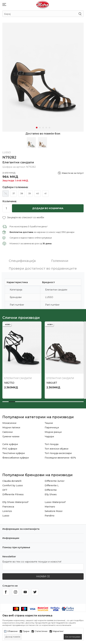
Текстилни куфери (14, 452)
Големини (60, 260)
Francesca (8, 506)
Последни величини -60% (60, 457)
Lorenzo (7, 510)
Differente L (52, 484)
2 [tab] (40, 126)
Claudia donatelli (12, 480)
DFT (5, 489)
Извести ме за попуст (73, 172)
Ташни (49, 422)
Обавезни (12, 631)
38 (22, 192)
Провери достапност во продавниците (43, 267)
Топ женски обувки (56, 448)
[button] (23, 216)
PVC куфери (10, 448)
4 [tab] (46, 126)
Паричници (52, 426)
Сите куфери (10, 443)
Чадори (49, 435)
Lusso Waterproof (55, 501)
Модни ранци (53, 431)
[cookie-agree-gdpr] (73, 637)
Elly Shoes (51, 493)
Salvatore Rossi (54, 510)
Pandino (50, 514)
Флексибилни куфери (16, 457)
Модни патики (11, 426)
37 (14, 192)
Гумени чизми (11, 435)
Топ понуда (52, 443)
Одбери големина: (15, 186)
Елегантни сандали (18, 161)
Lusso (6, 514)
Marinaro (50, 506)
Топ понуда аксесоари (58, 452)
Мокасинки (9, 422)
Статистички (41, 631)
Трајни (26, 631)
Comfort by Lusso (13, 484)
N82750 (9, 382)
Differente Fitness (13, 493)
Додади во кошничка (48, 207)
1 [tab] (37, 126)
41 (45, 192)
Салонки (7, 431)
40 (38, 192)
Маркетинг (58, 631)
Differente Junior (55, 480)
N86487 (52, 382)
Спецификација (22, 260)
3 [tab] (43, 126)
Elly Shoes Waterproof (15, 501)
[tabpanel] (43, 77)
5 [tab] (49, 126)
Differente (51, 489)
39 (30, 192)
